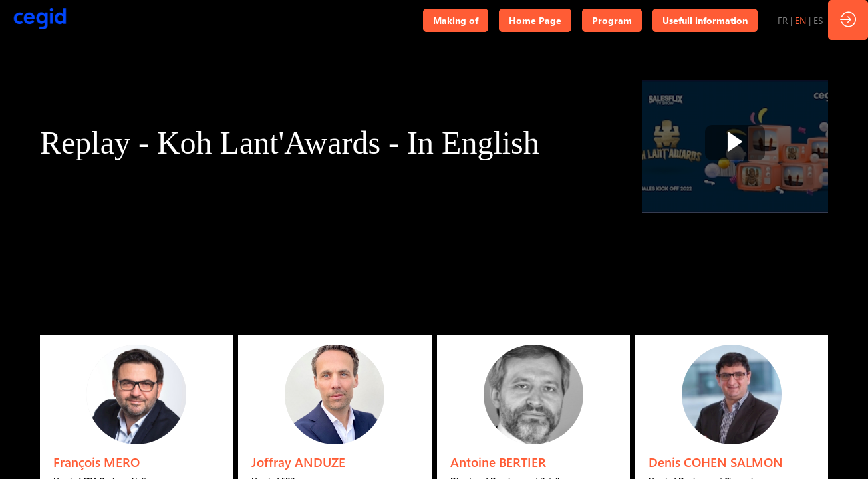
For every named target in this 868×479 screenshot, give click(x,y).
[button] (456, 20)
